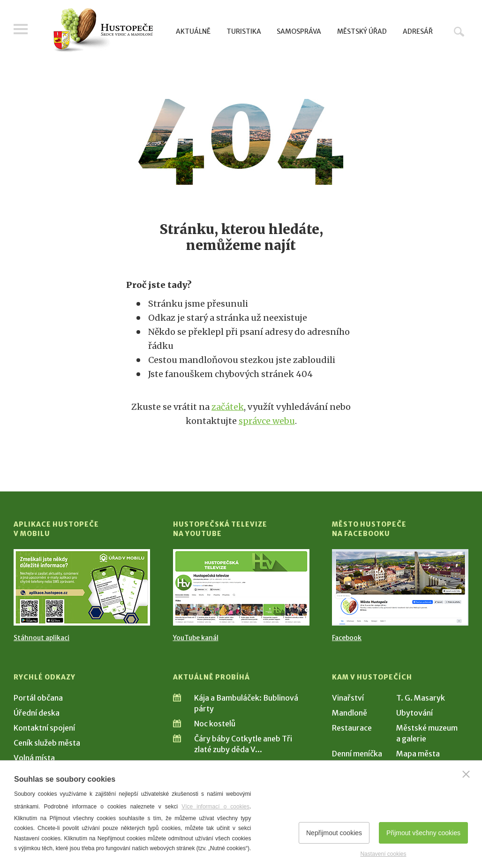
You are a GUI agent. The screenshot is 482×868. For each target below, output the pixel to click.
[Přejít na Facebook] (400, 587)
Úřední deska (37, 713)
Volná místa (34, 758)
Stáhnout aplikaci (41, 638)
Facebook (347, 638)
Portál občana (38, 698)
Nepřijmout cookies (334, 833)
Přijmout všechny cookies (423, 833)
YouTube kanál (196, 638)
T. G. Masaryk (421, 698)
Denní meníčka (357, 754)
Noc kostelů (215, 724)
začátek (228, 407)
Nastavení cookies (383, 854)
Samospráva (299, 31)
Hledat (459, 31)
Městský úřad (362, 31)
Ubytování (414, 713)
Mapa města (418, 754)
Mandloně (350, 713)
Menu (21, 29)
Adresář (418, 31)
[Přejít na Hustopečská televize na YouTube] (241, 587)
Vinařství (348, 698)
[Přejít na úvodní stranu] (103, 30)
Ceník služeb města (47, 743)
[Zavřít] (466, 774)
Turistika (244, 31)
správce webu (267, 421)
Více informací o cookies (215, 807)
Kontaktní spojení (44, 728)
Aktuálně (193, 31)
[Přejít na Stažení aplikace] (82, 587)
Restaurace (352, 728)
